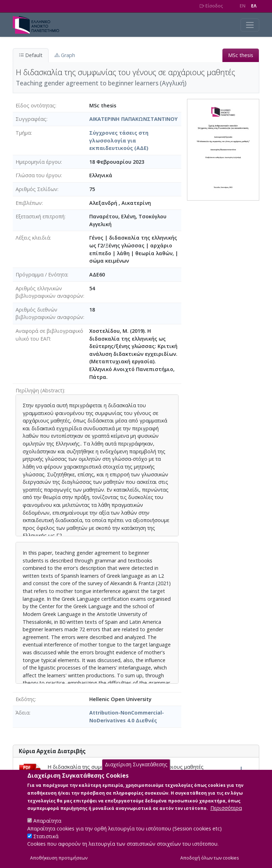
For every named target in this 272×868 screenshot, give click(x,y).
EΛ (254, 6)
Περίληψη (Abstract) (40, 390)
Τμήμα (23, 133)
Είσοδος (211, 6)
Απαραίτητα (47, 828)
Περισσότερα (226, 815)
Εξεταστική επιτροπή (40, 216)
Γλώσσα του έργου (38, 175)
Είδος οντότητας (35, 105)
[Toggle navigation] (250, 25)
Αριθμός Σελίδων (36, 189)
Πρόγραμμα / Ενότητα (41, 275)
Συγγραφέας (31, 119)
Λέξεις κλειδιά (33, 238)
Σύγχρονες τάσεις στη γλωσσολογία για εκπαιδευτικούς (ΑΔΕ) (119, 140)
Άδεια (22, 713)
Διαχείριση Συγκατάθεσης (136, 772)
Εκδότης (25, 699)
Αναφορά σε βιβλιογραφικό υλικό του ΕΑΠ (49, 335)
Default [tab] (31, 55)
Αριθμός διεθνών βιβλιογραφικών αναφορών (49, 313)
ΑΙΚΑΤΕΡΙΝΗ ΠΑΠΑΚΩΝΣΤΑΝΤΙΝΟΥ (134, 119)
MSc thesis (241, 55)
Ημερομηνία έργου (38, 162)
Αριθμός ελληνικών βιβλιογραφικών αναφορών (49, 292)
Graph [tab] (65, 55)
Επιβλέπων (29, 203)
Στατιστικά (46, 843)
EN (243, 6)
